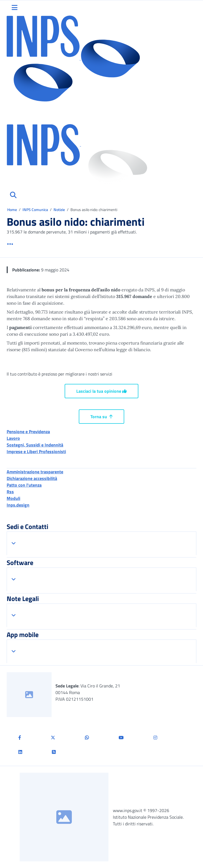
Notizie (59, 210)
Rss (10, 492)
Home (12, 210)
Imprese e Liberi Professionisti (36, 451)
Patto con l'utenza (24, 485)
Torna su (101, 417)
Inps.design (18, 505)
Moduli (13, 498)
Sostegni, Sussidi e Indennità (35, 445)
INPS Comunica (35, 210)
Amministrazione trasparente (35, 472)
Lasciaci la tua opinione (101, 391)
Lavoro (13, 438)
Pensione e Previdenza (28, 432)
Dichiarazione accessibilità (32, 478)
